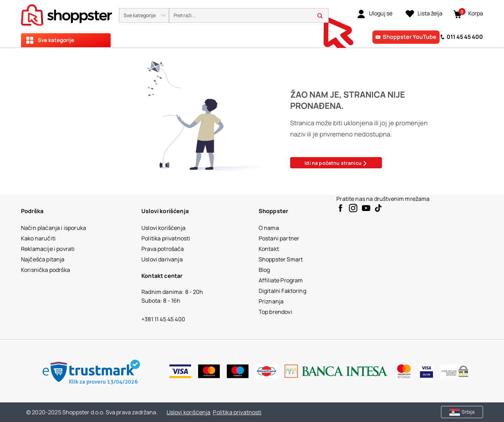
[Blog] (264, 270)
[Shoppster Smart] (281, 259)
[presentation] (252, 24)
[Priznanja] (271, 301)
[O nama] (269, 228)
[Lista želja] (424, 14)
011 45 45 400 (465, 37)
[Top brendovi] (275, 312)
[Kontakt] (269, 249)
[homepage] (66, 13)
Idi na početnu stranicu (336, 163)
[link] (375, 14)
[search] (249, 16)
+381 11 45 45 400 (163, 319)
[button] (144, 15)
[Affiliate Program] (281, 280)
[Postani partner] (279, 238)
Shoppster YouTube (409, 37)
